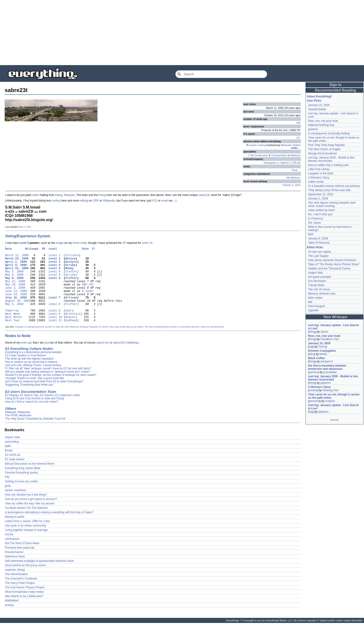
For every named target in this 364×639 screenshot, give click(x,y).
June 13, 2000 (16, 301)
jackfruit (313, 129)
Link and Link (13, 381)
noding (261, 145)
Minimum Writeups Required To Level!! (89, 343)
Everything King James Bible (23, 484)
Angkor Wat (315, 273)
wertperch (327, 361)
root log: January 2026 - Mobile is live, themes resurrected (331, 159)
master (253, 145)
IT (249, 155)
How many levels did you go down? (126, 343)
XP (124, 243)
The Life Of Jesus (319, 289)
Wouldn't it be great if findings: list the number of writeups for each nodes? (51, 391)
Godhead (71, 336)
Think (295, 170)
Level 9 (54, 328)
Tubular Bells (316, 285)
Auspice (330, 401)
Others (11, 425)
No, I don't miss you (320, 214)
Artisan (71, 309)
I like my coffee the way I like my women (30, 520)
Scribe (70, 269)
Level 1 (54, 257)
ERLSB (296, 163)
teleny (323, 354)
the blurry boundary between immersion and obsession (327, 367)
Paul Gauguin (317, 306)
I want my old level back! (212, 343)
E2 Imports (47, 411)
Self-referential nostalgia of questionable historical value (39, 577)
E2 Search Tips (29, 411)
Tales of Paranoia (319, 243)
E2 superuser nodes (68, 411)
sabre (36, 195)
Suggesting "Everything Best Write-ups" (29, 401)
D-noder (88, 301)
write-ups (26, 359)
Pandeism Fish (330, 339)
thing (312, 332)
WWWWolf (12, 617)
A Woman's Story (319, 178)
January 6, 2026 (318, 238)
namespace (12, 555)
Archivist (73, 328)
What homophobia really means (24, 608)
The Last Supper (318, 256)
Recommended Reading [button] (335, 90)
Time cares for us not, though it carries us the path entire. (334, 396)
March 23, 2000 (17, 261)
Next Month (13, 332)
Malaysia (295, 155)
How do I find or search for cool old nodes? (32, 418)
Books (9, 467)
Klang (59, 195)
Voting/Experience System (28, 236)
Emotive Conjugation (322, 351)
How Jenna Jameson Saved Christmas (332, 260)
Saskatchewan (317, 109)
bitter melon (315, 298)
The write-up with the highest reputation (29, 375)
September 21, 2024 (321, 194)
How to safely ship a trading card (328, 165)
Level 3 (54, 265)
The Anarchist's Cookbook (21, 595)
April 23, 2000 (17, 273)
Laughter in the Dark (321, 173)
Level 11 (55, 336)
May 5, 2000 (14, 277)
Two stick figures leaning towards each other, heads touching (332, 204)
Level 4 (54, 269)
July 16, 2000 (16, 309)
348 (298, 123)
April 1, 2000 (16, 265)
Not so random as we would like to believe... (32, 378)
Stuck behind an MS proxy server (25, 581)
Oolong (323, 347)
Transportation (279, 155)
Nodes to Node (18, 352)
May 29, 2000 (15, 293)
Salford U (286, 163)
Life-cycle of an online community (25, 542)
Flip (7, 493)
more (334, 420)
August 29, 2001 (18, 313)
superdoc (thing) (15, 586)
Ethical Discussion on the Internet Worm (30, 480)
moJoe (9, 550)
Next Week (13, 328)
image (60, 243)
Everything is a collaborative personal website (33, 368)
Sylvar (324, 332)
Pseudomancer (14, 568)
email (164, 201)
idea (312, 354)
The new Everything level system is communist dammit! (172, 343)
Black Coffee (317, 358)
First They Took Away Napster (327, 145)
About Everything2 (319, 96)
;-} (175, 201)
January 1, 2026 (318, 199)
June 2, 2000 (15, 297)
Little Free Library (319, 169)
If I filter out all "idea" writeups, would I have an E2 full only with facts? (48, 384)
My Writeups (293, 178)
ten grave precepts (320, 277)
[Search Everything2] (221, 74)
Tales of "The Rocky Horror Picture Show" (334, 264)
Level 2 (54, 261)
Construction (261, 155)
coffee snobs (316, 182)
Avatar (70, 332)
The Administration (16, 590)
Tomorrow (12, 324)
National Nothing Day (321, 125)
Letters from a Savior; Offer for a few (27, 537)
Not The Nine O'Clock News (22, 559)
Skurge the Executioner (323, 153)
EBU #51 (88, 293)
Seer (69, 324)
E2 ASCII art (13, 471)
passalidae (330, 372)
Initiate (72, 257)
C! (94, 249)
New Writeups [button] (336, 317)
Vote (85, 249)
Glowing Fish (330, 390)
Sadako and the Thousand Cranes (329, 268)
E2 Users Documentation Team (31, 408)
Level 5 (54, 273)
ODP (96, 201)
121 (298, 138)
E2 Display (12, 411)
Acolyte (71, 265)
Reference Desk (15, 573)
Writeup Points (32, 381)
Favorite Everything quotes (21, 489)
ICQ (154, 201)
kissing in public (15, 533)
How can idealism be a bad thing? (26, 511)
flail (310, 302)
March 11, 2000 (17, 257)
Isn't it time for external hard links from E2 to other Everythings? (44, 397)
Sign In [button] (335, 85)
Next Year (13, 336)
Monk (69, 273)
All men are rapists (320, 252)
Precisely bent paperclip (20, 564)
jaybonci (325, 383)
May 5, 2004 (25, 227)
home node (80, 243)
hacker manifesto (15, 506)
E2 (7, 365)
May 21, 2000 (15, 289)
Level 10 (147, 243)
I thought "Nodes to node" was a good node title (34, 394)
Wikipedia (109, 201)
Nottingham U (271, 163)
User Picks (314, 101)
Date (8, 249)
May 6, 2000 (14, 281)
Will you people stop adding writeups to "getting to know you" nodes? (48, 388)
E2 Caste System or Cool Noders (26, 371)
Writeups (32, 249)
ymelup (9, 621)
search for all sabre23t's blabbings (117, 359)
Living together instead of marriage (26, 546)
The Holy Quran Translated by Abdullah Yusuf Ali (35, 435)
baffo (8, 462)
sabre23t (204, 195)
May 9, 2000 (14, 285)
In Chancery (316, 219)
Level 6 (24, 243)
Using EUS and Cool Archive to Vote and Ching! (35, 414)
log (311, 347)
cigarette (313, 310)
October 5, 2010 (291, 185)
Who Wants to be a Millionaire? (24, 612)
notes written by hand (321, 210)
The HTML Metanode (18, 431)
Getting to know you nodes (21, 497)
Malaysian (24, 428)
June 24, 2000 (16, 305)
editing (84, 201)
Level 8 (54, 324)
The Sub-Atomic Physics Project (25, 603)
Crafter (71, 277)
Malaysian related (291, 145)
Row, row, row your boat (323, 121)
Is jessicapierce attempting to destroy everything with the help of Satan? (49, 528)
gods (8, 502)
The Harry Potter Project (20, 599)
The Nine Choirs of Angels (324, 149)
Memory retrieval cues (322, 294)
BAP (311, 234)
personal (314, 401)
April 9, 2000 (16, 269)
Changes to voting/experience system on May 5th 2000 (42, 343)
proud (48, 359)
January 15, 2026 (319, 105)
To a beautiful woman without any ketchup (334, 186)
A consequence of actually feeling (329, 133)
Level (53, 249)
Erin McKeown (317, 281)
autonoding (12, 458)
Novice (70, 261)
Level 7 (54, 309)
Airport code (12, 453)
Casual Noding (52, 381)
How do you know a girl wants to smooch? (31, 515)
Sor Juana (314, 223)
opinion (314, 372)
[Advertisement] (139, 33)
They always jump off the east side (329, 190)
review (313, 390)
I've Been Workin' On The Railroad (26, 524)
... (299, 148)
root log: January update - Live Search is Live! (333, 327)
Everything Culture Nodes (32, 365)
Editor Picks (315, 247)
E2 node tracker (15, 475)
